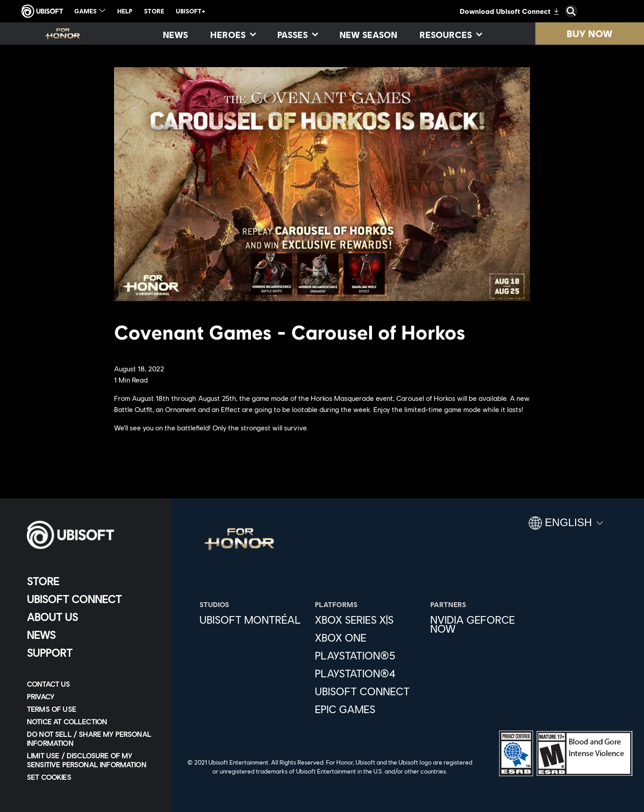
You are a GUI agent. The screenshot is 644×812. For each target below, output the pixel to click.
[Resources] (450, 34)
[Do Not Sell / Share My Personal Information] (91, 739)
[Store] (91, 581)
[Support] (91, 653)
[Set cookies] (49, 777)
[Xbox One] (368, 638)
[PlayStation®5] (368, 655)
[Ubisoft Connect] (91, 599)
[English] (566, 527)
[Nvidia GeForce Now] (483, 624)
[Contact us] (91, 684)
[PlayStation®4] (368, 673)
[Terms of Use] (91, 709)
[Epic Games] (368, 709)
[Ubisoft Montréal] (253, 620)
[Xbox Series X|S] (368, 620)
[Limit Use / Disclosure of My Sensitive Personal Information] (91, 760)
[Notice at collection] (91, 722)
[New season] (368, 34)
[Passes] (297, 34)
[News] (175, 34)
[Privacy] (91, 697)
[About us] (91, 617)
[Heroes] (233, 34)
